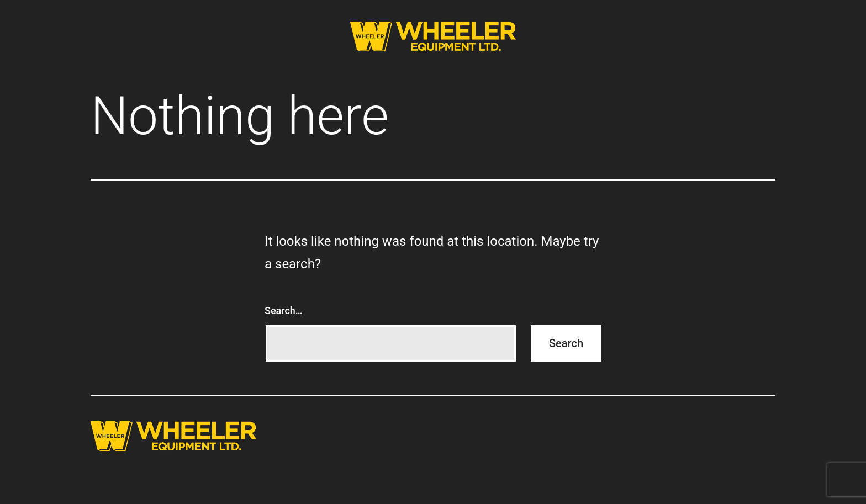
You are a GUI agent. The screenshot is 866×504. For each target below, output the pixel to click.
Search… (284, 311)
